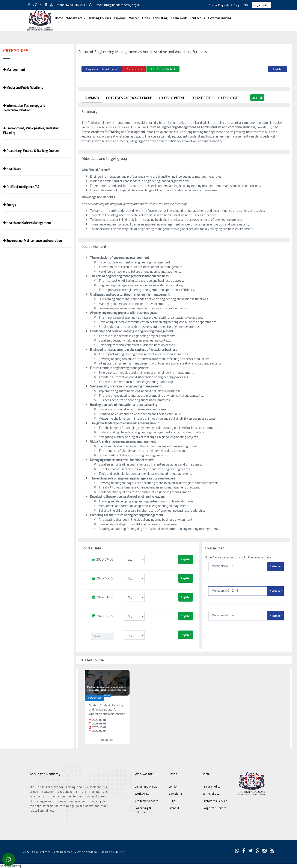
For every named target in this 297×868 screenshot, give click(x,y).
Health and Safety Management (27, 223)
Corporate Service (215, 807)
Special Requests (219, 5)
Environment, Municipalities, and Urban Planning (31, 130)
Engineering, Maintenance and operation (32, 241)
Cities (146, 18)
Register (278, 69)
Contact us (197, 18)
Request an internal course (102, 69)
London (173, 785)
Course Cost (228, 97)
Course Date (201, 97)
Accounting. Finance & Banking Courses (31, 151)
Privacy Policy (212, 785)
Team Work (179, 18)
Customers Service (215, 800)
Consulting (160, 18)
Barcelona (175, 792)
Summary (92, 97)
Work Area (142, 792)
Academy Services (147, 800)
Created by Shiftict (112, 851)
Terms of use (211, 792)
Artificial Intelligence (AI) (21, 187)
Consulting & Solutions (143, 809)
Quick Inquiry (134, 69)
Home (59, 18)
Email (257, 96)
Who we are (76, 18)
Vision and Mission (147, 785)
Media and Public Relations (23, 88)
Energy (10, 205)
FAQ (246, 5)
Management (14, 70)
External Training (220, 18)
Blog (236, 5)
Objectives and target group (129, 97)
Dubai (172, 800)
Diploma (120, 18)
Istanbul (174, 807)
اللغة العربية (262, 5)
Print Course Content (163, 69)
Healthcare (12, 169)
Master (134, 18)
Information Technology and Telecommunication (24, 108)
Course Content (172, 97)
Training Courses (100, 18)
